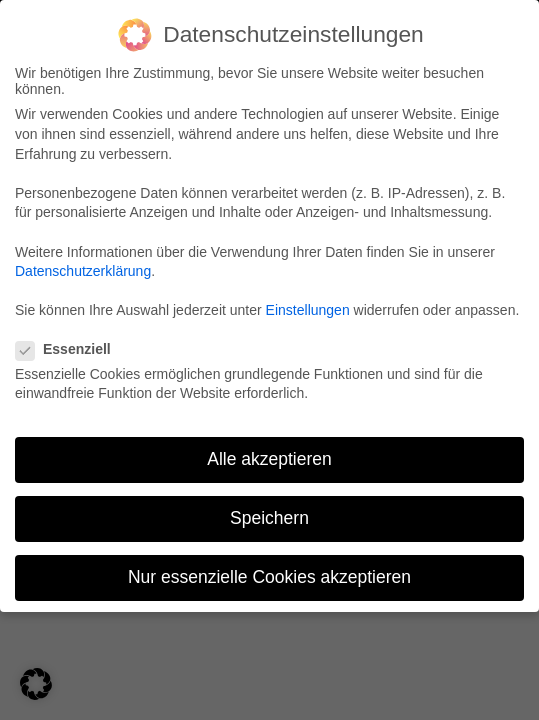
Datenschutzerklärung (83, 268)
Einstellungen (307, 310)
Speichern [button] (267, 518)
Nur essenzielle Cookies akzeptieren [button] (266, 577)
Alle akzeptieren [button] (267, 458)
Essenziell (70, 348)
